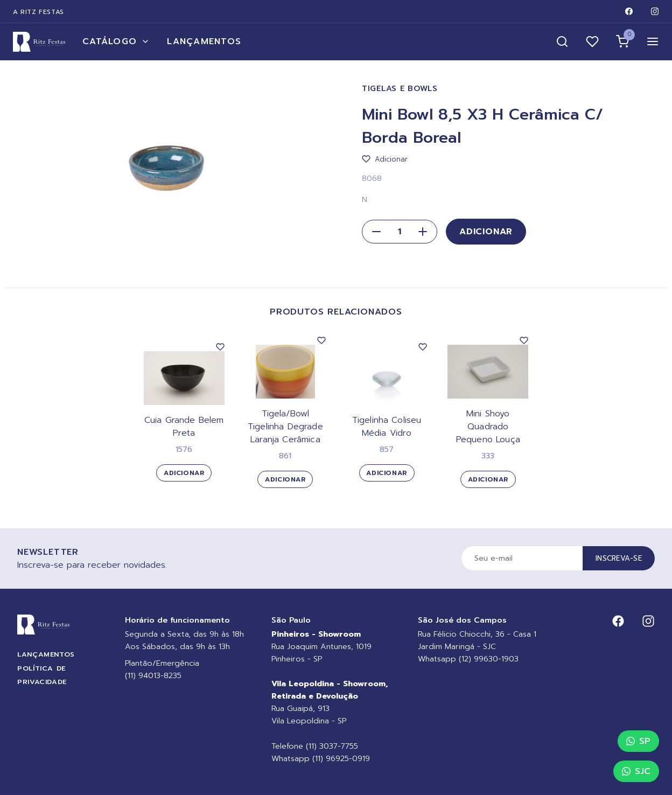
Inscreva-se (619, 558)
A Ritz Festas (38, 12)
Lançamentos (204, 41)
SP (638, 741)
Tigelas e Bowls (400, 89)
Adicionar (486, 232)
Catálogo (116, 41)
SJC (636, 771)
